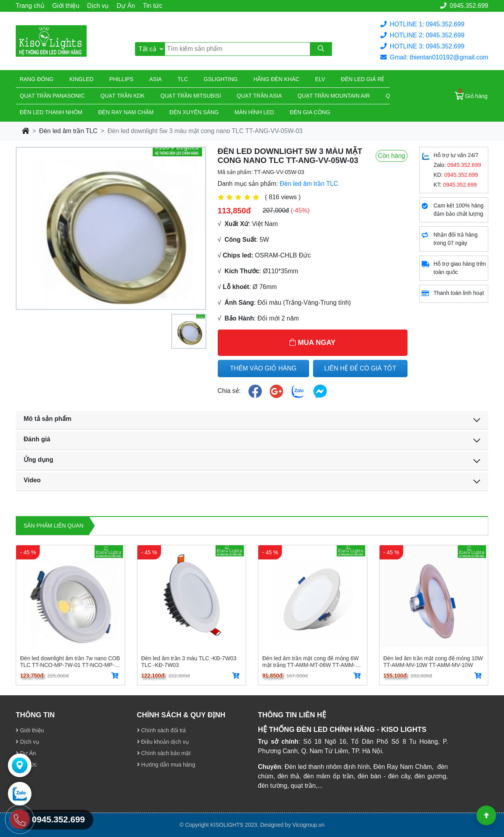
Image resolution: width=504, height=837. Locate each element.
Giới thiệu (66, 6)
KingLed (81, 79)
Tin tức (153, 6)
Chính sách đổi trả (162, 730)
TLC (183, 79)
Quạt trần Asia (259, 96)
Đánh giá (37, 439)
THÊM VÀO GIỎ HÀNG (263, 368)
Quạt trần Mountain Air (334, 96)
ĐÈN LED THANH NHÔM (51, 112)
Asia (156, 79)
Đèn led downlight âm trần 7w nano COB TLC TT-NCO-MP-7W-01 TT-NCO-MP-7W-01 (70, 661)
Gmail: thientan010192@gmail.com (434, 57)
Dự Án (126, 6)
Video (32, 480)
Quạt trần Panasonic (52, 96)
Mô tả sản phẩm (47, 419)
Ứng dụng (38, 460)
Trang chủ (30, 6)
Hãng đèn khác (277, 79)
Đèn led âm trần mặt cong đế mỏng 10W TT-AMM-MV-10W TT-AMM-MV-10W (433, 661)
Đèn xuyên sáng (194, 112)
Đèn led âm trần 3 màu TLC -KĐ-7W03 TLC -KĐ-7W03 (189, 661)
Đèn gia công (310, 112)
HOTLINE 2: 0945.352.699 (422, 35)
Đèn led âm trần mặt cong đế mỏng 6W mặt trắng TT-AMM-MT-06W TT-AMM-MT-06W (310, 661)
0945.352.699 (464, 6)
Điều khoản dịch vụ (163, 742)
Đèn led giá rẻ (363, 79)
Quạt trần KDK (122, 96)
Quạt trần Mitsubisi (191, 96)
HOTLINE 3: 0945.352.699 (422, 46)
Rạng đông (37, 79)
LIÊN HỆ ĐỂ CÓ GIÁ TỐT (360, 368)
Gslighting (220, 79)
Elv (320, 79)
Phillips (121, 79)
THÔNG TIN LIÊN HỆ (292, 715)
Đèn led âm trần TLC (68, 131)
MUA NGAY (312, 343)
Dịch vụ (98, 6)
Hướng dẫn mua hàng (166, 765)
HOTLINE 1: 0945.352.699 (422, 24)
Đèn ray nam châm (126, 112)
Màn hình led (254, 112)
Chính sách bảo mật (164, 753)
